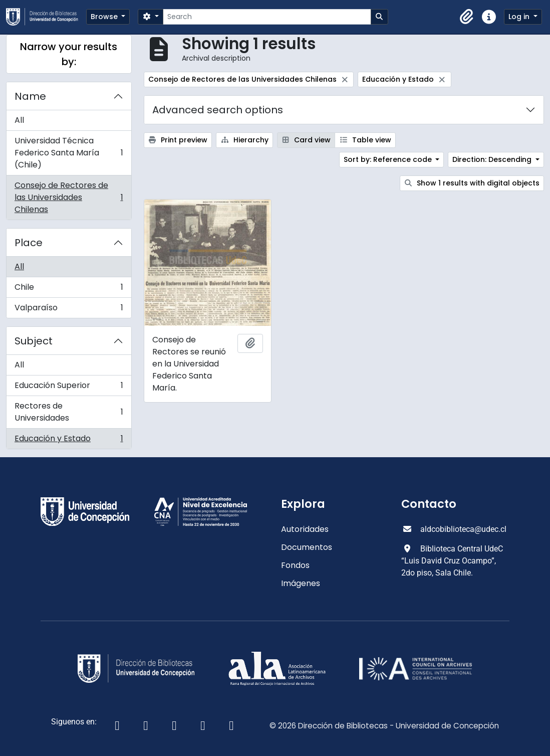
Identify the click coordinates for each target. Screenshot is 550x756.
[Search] (267, 17)
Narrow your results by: (69, 54)
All (19, 120)
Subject (34, 341)
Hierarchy (244, 140)
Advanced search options (218, 110)
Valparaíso (69, 310)
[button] (467, 17)
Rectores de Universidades (69, 412)
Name (30, 96)
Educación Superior (69, 388)
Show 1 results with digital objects (472, 183)
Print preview (178, 140)
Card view (306, 140)
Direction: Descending (493, 159)
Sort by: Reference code (389, 159)
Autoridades (305, 529)
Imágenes (301, 583)
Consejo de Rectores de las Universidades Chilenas (69, 197)
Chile (69, 290)
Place (29, 243)
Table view (365, 140)
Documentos (307, 547)
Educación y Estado (69, 441)
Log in (520, 17)
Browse (105, 17)
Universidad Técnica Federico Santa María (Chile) (69, 153)
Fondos (295, 565)
